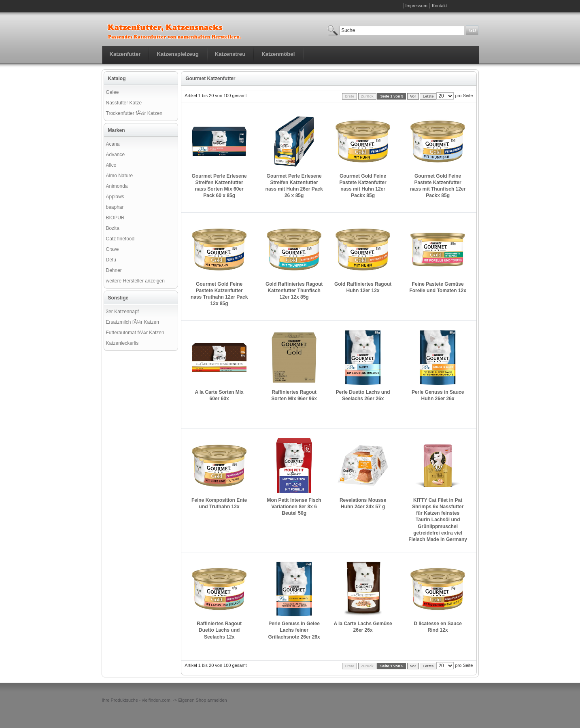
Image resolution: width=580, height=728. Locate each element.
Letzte (428, 96)
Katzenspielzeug (177, 54)
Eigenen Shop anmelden (202, 700)
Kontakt (439, 6)
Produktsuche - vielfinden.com (141, 700)
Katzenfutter (125, 54)
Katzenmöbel (278, 54)
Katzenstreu (230, 54)
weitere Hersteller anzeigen (135, 281)
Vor (413, 96)
